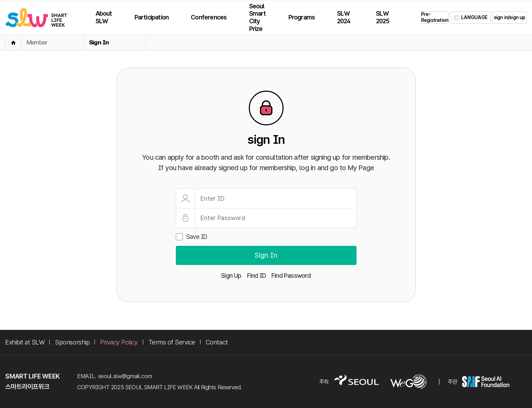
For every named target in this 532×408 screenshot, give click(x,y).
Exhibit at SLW (25, 342)
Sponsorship (72, 342)
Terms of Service (172, 342)
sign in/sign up (510, 17)
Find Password (291, 276)
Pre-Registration (435, 17)
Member (37, 42)
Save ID (197, 237)
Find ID (256, 276)
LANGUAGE (474, 17)
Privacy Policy (119, 342)
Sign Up (231, 276)
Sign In (99, 42)
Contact (217, 342)
